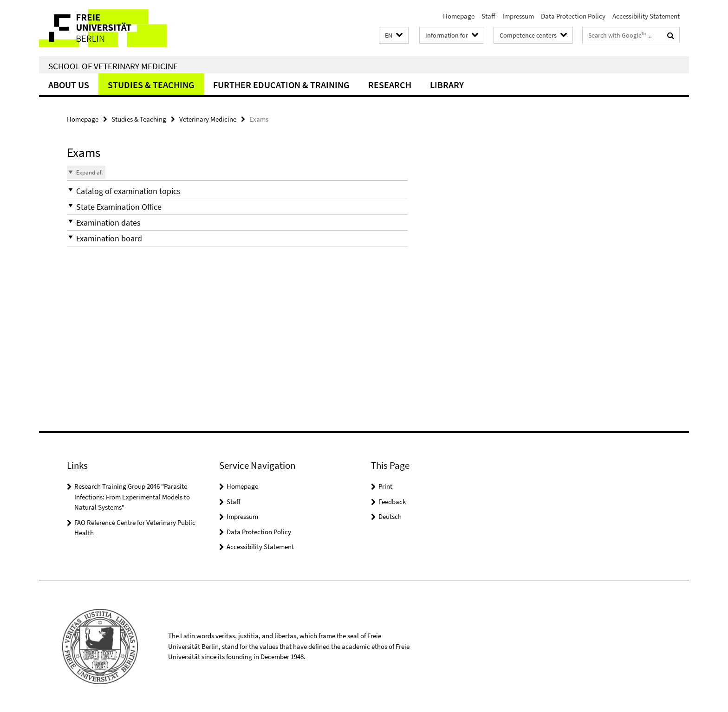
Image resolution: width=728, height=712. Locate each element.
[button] (394, 36)
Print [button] (385, 486)
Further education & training (281, 85)
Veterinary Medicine (208, 119)
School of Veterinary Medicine (113, 66)
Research (390, 85)
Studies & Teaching (151, 85)
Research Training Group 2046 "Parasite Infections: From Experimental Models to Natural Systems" (132, 497)
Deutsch (390, 516)
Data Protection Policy (573, 16)
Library (447, 85)
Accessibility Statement (646, 16)
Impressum (518, 16)
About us (69, 85)
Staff (488, 16)
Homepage (459, 16)
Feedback (392, 502)
